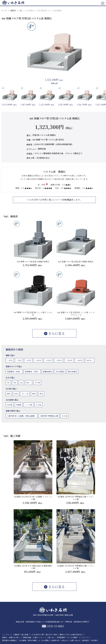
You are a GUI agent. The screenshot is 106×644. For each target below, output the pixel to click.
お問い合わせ (75, 640)
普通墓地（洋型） (32, 372)
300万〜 (90, 360)
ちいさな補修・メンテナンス (78, 637)
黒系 (9, 394)
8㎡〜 (29, 383)
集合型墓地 (73, 372)
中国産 (19, 405)
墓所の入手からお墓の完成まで (71, 634)
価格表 (13, 11)
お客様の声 (55, 640)
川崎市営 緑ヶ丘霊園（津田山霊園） (22, 416)
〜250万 (69, 360)
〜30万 (19, 360)
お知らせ (65, 640)
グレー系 (25, 394)
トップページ (7, 634)
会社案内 (94, 640)
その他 (37, 383)
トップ (4, 11)
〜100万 (38, 360)
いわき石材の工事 (37, 634)
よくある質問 (44, 640)
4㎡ (21, 11)
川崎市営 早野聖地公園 (49, 416)
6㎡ (21, 383)
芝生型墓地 (60, 372)
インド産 (29, 405)
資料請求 (86, 640)
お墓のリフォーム (40, 637)
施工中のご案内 (52, 634)
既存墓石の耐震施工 (10, 640)
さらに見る (54, 333)
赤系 (41, 394)
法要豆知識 (27, 637)
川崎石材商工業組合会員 (64, 615)
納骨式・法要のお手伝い (11, 637)
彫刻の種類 (32, 640)
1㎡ (8, 383)
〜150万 (48, 360)
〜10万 (10, 360)
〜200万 (59, 360)
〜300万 (79, 360)
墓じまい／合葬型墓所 (57, 637)
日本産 (10, 405)
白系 (16, 394)
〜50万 (28, 360)
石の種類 (23, 640)
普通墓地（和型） (14, 372)
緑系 (34, 394)
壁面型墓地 (47, 372)
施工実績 (25, 634)
